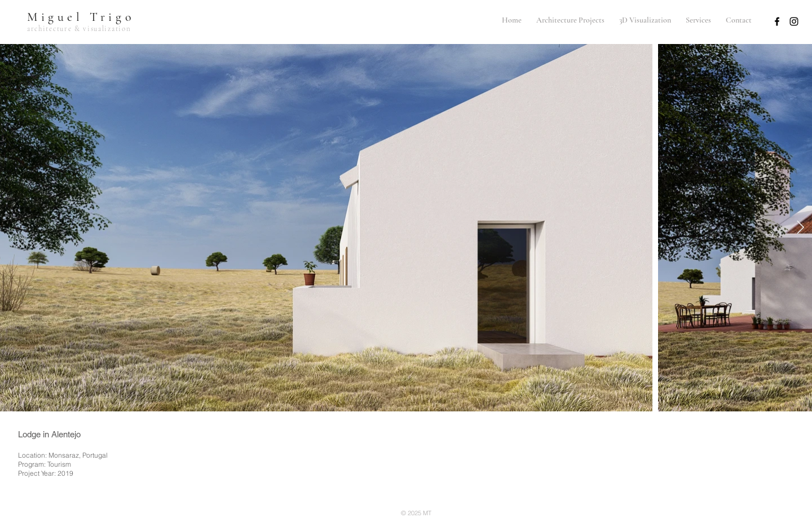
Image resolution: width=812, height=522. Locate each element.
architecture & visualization (79, 29)
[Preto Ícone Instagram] (794, 21)
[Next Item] (800, 228)
